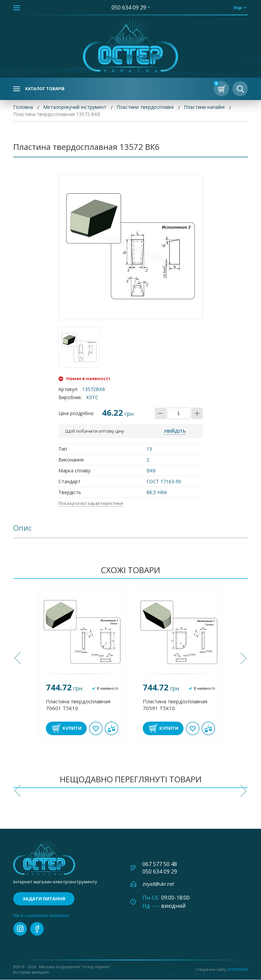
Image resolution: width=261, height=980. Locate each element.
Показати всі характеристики (91, 504)
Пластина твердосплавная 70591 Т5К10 (175, 705)
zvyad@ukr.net (158, 884)
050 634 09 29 (129, 7)
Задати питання (44, 899)
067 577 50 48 (160, 864)
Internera (238, 970)
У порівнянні (111, 729)
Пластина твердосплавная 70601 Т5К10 (78, 705)
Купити (72, 728)
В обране (96, 729)
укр (238, 7)
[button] (18, 659)
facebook (37, 929)
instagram (20, 929)
